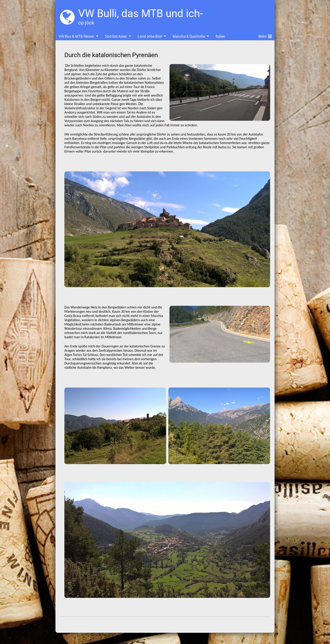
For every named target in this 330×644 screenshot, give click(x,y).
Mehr (265, 36)
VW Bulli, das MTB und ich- (141, 13)
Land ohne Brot (150, 36)
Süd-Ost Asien (116, 36)
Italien (220, 36)
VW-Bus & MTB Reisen (76, 36)
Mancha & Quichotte (189, 36)
